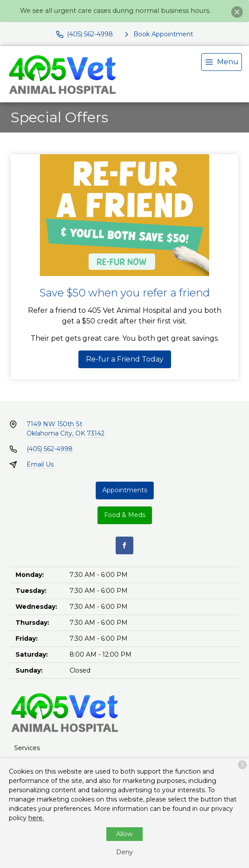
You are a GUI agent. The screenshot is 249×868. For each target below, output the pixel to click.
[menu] (222, 62)
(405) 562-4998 (50, 449)
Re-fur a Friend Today (125, 359)
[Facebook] (124, 545)
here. (36, 818)
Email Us (40, 464)
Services (27, 748)
